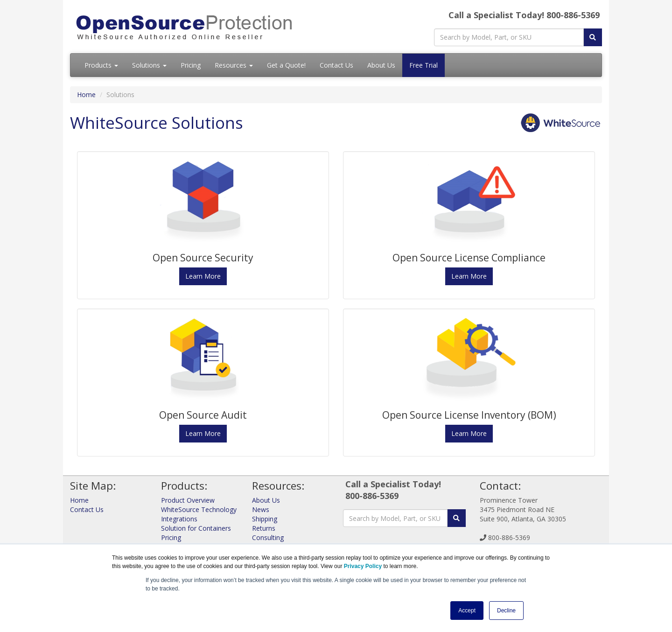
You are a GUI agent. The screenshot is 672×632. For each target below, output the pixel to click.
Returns (264, 528)
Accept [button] (467, 611)
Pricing (191, 65)
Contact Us (336, 65)
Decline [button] (506, 611)
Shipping (265, 519)
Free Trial (423, 65)
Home (86, 95)
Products (101, 65)
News (261, 509)
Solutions (149, 65)
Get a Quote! (286, 65)
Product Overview (188, 500)
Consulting (268, 537)
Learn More (203, 276)
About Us (381, 65)
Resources (234, 65)
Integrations (179, 519)
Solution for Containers (196, 528)
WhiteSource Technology (199, 509)
